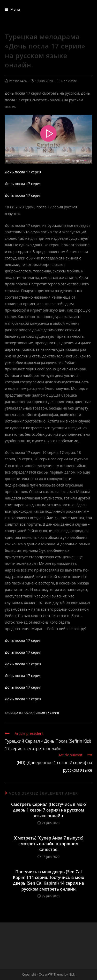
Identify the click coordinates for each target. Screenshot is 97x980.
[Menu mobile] (13, 9)
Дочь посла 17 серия (23, 172)
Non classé (69, 81)
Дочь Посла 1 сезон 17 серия (36, 713)
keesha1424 (18, 81)
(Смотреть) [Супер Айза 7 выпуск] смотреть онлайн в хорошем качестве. (49, 844)
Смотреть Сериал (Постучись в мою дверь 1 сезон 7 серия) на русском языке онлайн (48, 810)
